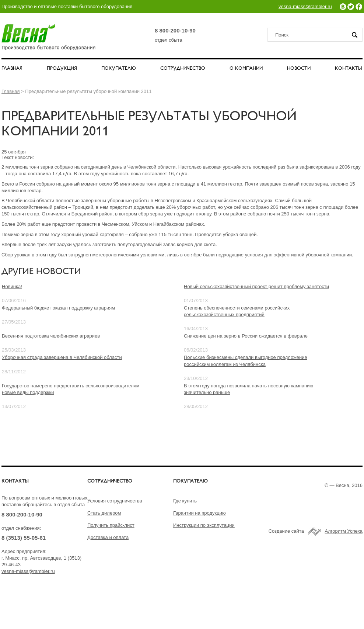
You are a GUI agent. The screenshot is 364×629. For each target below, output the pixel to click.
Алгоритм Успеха (344, 531)
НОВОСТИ (299, 69)
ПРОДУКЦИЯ (62, 69)
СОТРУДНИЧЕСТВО (183, 69)
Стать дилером (104, 513)
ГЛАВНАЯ (12, 69)
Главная (10, 91)
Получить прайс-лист (111, 525)
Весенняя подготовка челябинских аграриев (51, 336)
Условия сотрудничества (115, 501)
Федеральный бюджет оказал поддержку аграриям (58, 308)
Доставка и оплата (108, 537)
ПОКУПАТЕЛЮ (119, 69)
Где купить (185, 501)
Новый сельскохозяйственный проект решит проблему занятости (256, 286)
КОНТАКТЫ (349, 69)
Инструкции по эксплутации (204, 525)
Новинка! (12, 286)
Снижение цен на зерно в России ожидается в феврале (246, 336)
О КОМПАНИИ (246, 69)
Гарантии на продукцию (199, 513)
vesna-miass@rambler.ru (305, 6)
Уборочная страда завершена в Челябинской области (62, 357)
